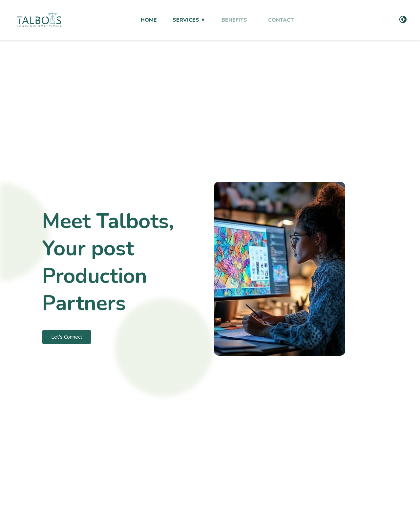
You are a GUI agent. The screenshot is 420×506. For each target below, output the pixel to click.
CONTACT (281, 20)
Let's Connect (67, 337)
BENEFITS (234, 20)
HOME (149, 20)
